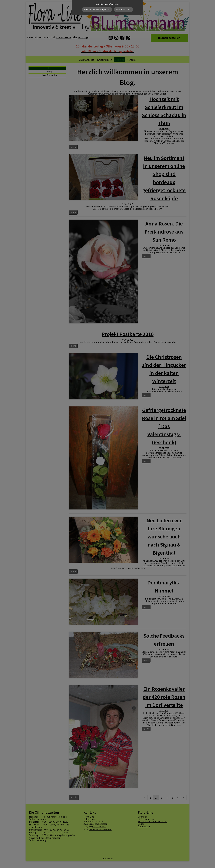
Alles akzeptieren (123, 9)
